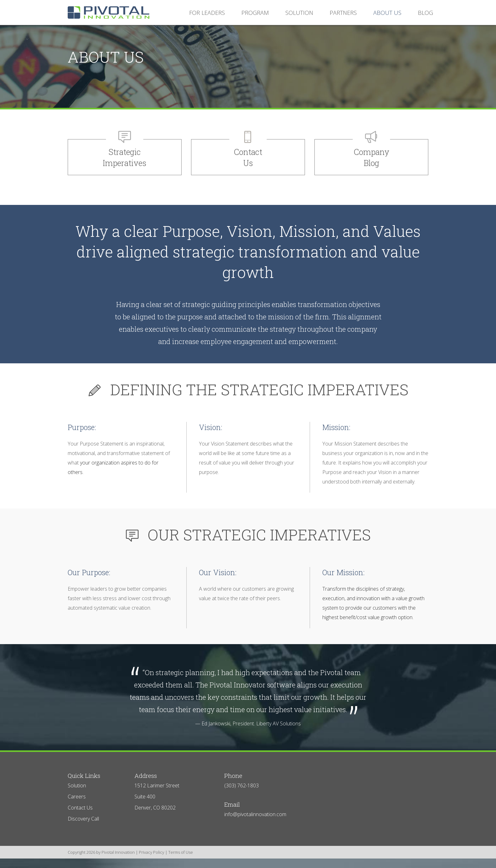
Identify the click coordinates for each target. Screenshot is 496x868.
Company (371, 158)
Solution (77, 785)
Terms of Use (181, 852)
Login (4, 864)
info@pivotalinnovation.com (255, 814)
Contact (248, 158)
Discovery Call (83, 819)
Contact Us (80, 808)
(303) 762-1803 (242, 785)
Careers (77, 797)
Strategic (125, 158)
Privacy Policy (152, 852)
